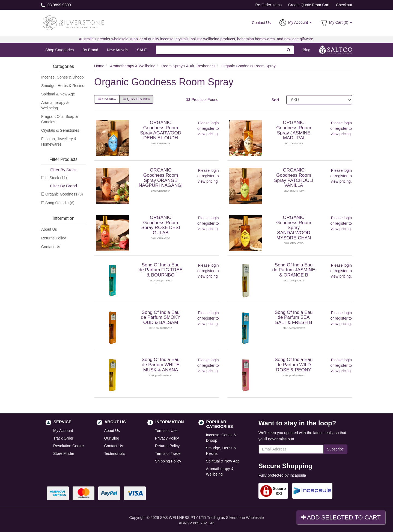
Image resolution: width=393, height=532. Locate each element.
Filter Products (63, 159)
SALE (142, 50)
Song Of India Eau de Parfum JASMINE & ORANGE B (294, 270)
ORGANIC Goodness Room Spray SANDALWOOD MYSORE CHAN (294, 228)
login (215, 123)
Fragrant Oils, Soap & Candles (60, 119)
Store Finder (64, 453)
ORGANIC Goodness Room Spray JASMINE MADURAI (294, 130)
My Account (63, 431)
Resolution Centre (69, 446)
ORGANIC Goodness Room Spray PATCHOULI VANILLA (294, 178)
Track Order (63, 438)
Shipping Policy (168, 461)
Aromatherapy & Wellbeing (55, 105)
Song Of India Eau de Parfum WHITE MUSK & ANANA (161, 365)
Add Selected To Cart (341, 517)
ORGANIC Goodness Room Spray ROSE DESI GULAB (161, 225)
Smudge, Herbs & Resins (63, 86)
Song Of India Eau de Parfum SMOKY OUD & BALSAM (161, 317)
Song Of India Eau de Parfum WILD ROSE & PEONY (294, 365)
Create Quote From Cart (309, 5)
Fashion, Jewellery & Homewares (59, 142)
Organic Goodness (64, 194)
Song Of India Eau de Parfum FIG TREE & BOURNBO (161, 270)
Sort (275, 100)
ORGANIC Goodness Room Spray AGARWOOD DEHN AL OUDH (161, 130)
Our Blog (112, 438)
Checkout (344, 5)
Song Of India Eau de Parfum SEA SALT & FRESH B (294, 317)
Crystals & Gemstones (60, 130)
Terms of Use (166, 431)
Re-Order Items (268, 5)
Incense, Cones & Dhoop (62, 77)
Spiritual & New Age (58, 94)
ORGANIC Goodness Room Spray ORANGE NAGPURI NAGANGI (161, 178)
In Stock (56, 178)
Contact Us (261, 23)
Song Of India (60, 203)
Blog (306, 50)
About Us (49, 229)
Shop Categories (59, 50)
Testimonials (115, 453)
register (208, 128)
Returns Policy (53, 238)
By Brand (90, 50)
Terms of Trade (168, 453)
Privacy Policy (167, 438)
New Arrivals (118, 50)
